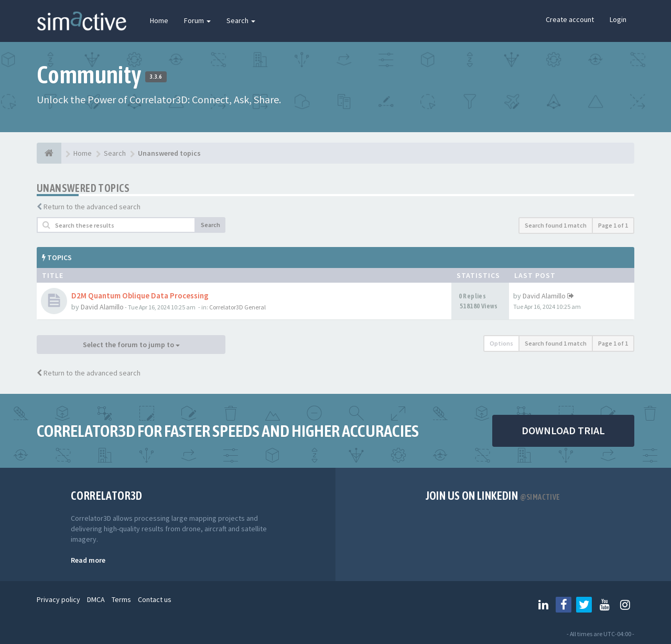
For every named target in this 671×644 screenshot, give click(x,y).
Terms (121, 599)
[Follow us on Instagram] (625, 605)
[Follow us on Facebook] (564, 605)
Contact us (155, 599)
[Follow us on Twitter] (584, 605)
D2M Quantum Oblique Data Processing (140, 296)
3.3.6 (156, 77)
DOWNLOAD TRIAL (563, 430)
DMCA (96, 599)
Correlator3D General (237, 307)
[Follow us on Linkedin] (543, 605)
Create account (570, 19)
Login (618, 19)
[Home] (49, 153)
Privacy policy (58, 599)
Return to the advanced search (92, 207)
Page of (613, 225)
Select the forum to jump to (131, 345)
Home (159, 20)
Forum (197, 20)
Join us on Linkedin (493, 496)
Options (501, 343)
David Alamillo (102, 307)
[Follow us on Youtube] (604, 605)
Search (241, 20)
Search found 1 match (556, 225)
